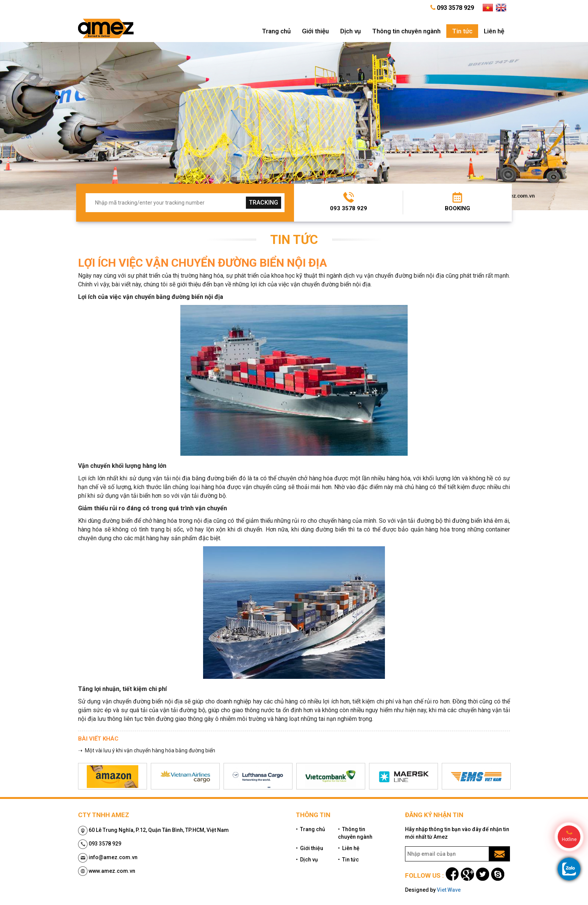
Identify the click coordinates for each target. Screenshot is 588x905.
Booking (457, 208)
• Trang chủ (310, 829)
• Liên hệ (349, 848)
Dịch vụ (350, 31)
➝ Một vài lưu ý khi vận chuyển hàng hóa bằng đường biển (147, 750)
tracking (264, 202)
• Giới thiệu (310, 848)
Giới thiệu (315, 31)
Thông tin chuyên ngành (406, 31)
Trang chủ (276, 31)
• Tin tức (348, 860)
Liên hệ (494, 31)
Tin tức (462, 31)
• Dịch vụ (307, 860)
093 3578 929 (349, 208)
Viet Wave (449, 890)
